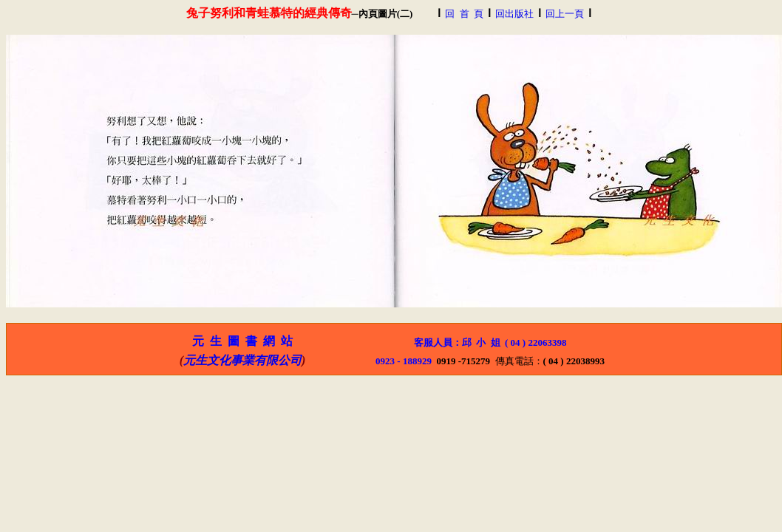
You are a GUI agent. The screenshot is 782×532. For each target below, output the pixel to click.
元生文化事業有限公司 (242, 360)
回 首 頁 (464, 14)
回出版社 (514, 14)
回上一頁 (565, 14)
